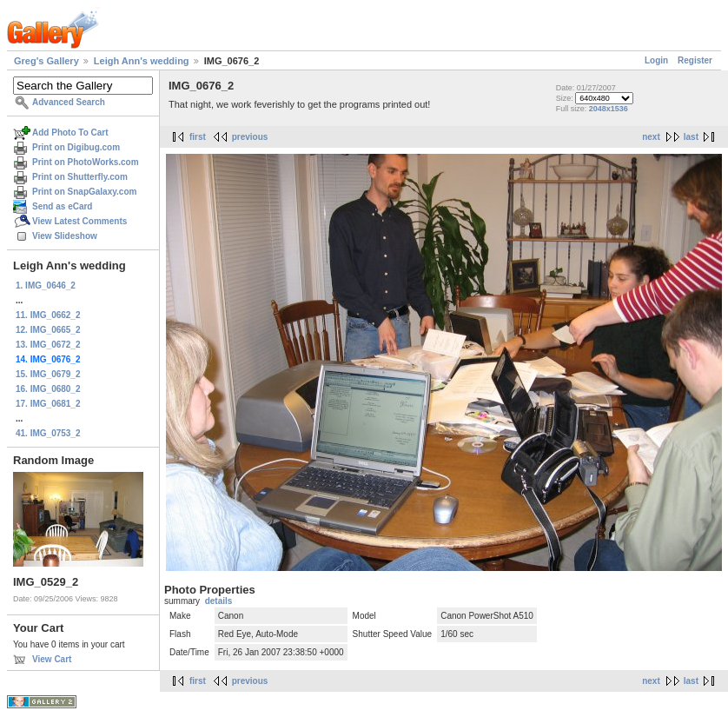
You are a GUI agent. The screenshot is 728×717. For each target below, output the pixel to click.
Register (695, 60)
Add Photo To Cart (70, 133)
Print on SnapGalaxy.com (84, 192)
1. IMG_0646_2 (46, 285)
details (219, 601)
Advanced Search (69, 102)
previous (250, 137)
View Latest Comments (79, 221)
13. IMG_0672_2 (48, 345)
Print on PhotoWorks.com (86, 162)
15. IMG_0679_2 (48, 374)
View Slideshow (65, 236)
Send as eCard (62, 206)
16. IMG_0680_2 (48, 389)
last (691, 137)
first (198, 137)
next (651, 137)
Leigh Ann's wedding (142, 61)
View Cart (52, 659)
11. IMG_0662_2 (48, 315)
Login (656, 60)
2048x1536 (609, 109)
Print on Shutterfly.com (80, 177)
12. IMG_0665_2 (48, 330)
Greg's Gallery (46, 61)
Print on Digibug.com (76, 147)
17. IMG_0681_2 (48, 404)
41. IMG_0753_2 (48, 433)
